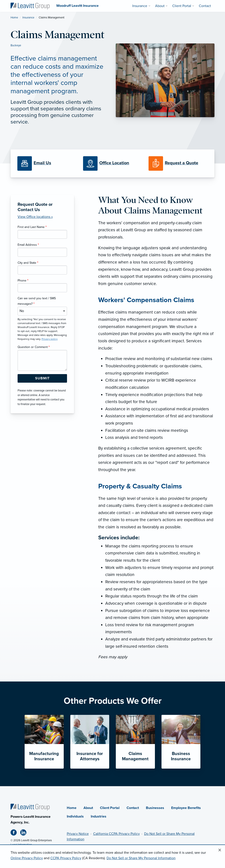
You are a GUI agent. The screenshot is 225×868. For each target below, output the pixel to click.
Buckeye (16, 45)
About (88, 808)
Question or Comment (34, 347)
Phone (23, 281)
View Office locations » (35, 217)
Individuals (75, 816)
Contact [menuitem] (205, 6)
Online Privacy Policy (27, 858)
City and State (28, 263)
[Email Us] (42, 163)
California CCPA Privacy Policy (116, 834)
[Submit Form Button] (42, 378)
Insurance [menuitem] (140, 6)
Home (14, 18)
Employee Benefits (186, 808)
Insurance (28, 18)
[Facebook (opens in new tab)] (15, 833)
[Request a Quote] (178, 163)
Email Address (28, 245)
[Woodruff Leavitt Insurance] (30, 6)
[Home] (30, 807)
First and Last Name (32, 227)
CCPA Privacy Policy (66, 858)
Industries (99, 816)
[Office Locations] (113, 163)
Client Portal (110, 808)
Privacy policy (50, 339)
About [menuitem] (160, 6)
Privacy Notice (78, 834)
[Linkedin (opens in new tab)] (25, 833)
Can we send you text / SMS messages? (37, 301)
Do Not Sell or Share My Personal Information (141, 858)
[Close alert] (220, 850)
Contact (133, 808)
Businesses (155, 808)
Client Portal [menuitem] (182, 6)
